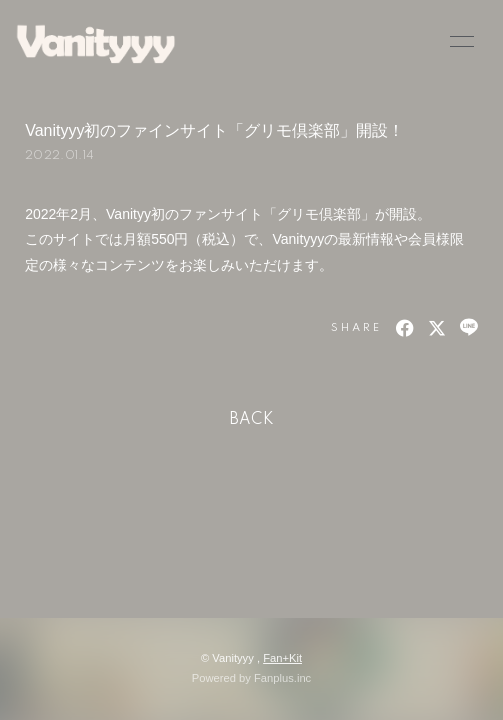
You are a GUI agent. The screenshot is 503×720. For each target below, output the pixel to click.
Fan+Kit (282, 658)
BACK (252, 420)
